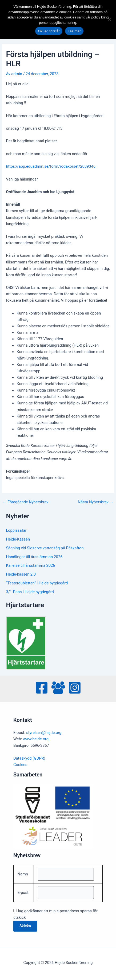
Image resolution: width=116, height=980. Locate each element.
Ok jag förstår (49, 31)
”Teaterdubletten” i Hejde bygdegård (37, 583)
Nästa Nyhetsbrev (96, 502)
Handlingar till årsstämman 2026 (34, 557)
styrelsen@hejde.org (44, 733)
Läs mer (74, 31)
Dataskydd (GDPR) (29, 758)
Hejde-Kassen (18, 539)
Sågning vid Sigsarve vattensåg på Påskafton (45, 548)
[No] (109, 20)
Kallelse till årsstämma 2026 (30, 565)
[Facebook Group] (58, 688)
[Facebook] (42, 688)
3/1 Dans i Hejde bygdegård (30, 592)
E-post (23, 893)
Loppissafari (17, 530)
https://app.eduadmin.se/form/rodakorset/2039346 (51, 166)
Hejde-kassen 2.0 (21, 574)
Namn (23, 874)
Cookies (20, 765)
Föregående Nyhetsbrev (25, 502)
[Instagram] (75, 688)
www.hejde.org (36, 739)
